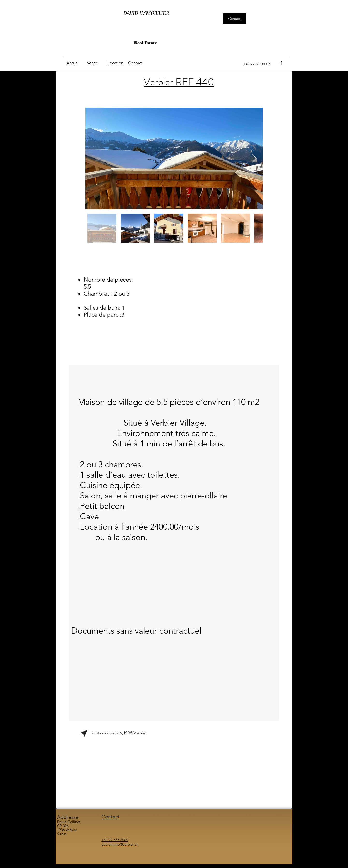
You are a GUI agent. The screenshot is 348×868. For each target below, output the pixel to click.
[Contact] (235, 19)
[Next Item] (254, 158)
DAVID (131, 13)
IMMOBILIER (154, 13)
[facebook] (281, 63)
